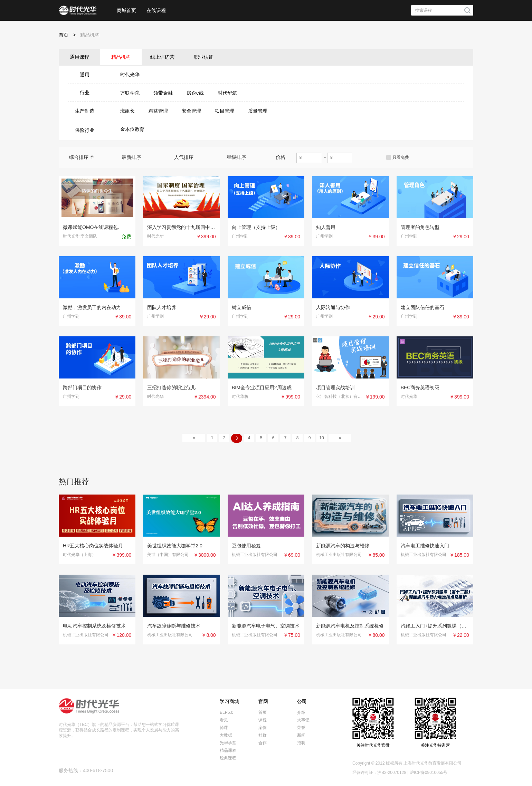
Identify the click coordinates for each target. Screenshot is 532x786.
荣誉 (301, 728)
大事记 (303, 720)
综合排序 (82, 157)
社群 (263, 735)
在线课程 (156, 10)
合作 (263, 743)
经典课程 (228, 758)
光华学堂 (228, 743)
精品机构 (90, 35)
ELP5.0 (226, 712)
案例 (263, 728)
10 (321, 438)
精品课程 (228, 750)
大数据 (226, 735)
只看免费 (401, 157)
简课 (224, 728)
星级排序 (239, 157)
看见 (224, 720)
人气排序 (187, 157)
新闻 (301, 735)
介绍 (301, 712)
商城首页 (126, 10)
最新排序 (134, 157)
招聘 (301, 743)
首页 (69, 35)
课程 (263, 720)
